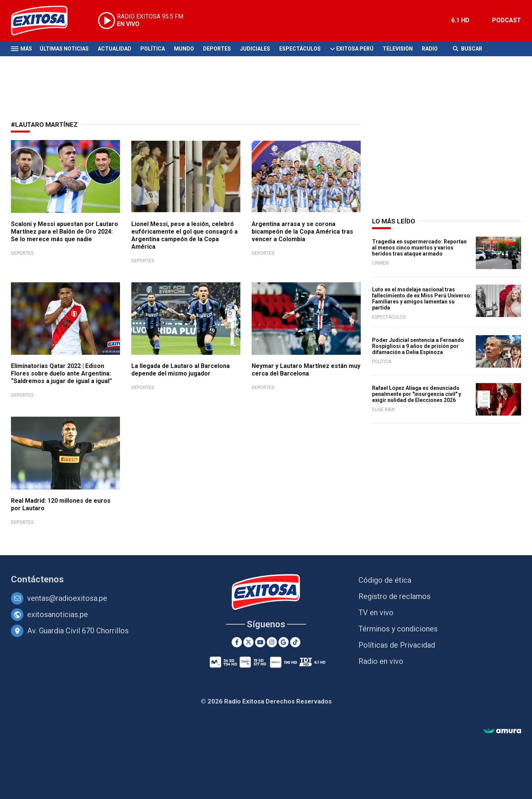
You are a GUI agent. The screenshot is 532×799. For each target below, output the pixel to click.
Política (153, 49)
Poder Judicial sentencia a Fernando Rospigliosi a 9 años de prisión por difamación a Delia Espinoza (418, 346)
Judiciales (255, 49)
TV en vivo (376, 613)
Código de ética (385, 580)
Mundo (184, 49)
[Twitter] (248, 642)
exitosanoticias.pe (58, 614)
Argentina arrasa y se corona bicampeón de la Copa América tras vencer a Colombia (302, 232)
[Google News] (284, 642)
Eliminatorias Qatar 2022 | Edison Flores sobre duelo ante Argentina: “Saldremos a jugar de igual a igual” (62, 373)
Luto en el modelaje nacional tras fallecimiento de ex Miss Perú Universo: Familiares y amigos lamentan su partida (422, 299)
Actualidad (115, 49)
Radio (430, 49)
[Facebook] (237, 642)
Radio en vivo (381, 661)
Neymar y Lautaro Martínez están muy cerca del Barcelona (306, 370)
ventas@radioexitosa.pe (67, 598)
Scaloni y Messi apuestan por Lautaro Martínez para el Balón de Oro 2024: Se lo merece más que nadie (65, 232)
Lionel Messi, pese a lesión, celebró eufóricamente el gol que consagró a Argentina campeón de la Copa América (185, 235)
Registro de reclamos (394, 596)
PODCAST (507, 20)
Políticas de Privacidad (397, 645)
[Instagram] (272, 642)
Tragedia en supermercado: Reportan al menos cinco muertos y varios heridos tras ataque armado (419, 248)
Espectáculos (300, 49)
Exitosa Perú (355, 49)
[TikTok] (295, 642)
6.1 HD (460, 20)
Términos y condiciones (398, 629)
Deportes (217, 49)
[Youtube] (260, 642)
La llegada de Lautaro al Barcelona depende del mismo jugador (181, 370)
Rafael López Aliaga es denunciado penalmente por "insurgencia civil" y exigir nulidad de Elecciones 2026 (417, 394)
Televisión (398, 49)
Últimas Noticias (64, 49)
